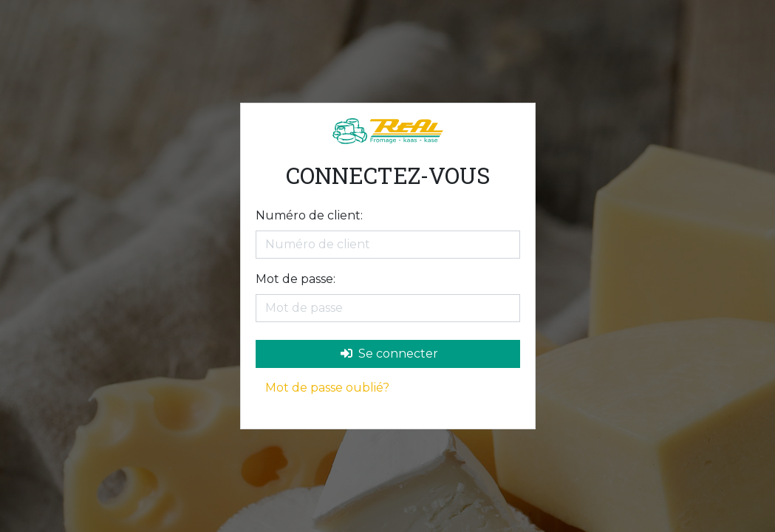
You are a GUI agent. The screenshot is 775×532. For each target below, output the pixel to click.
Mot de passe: (296, 279)
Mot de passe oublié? (327, 388)
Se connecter (389, 354)
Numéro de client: (309, 215)
